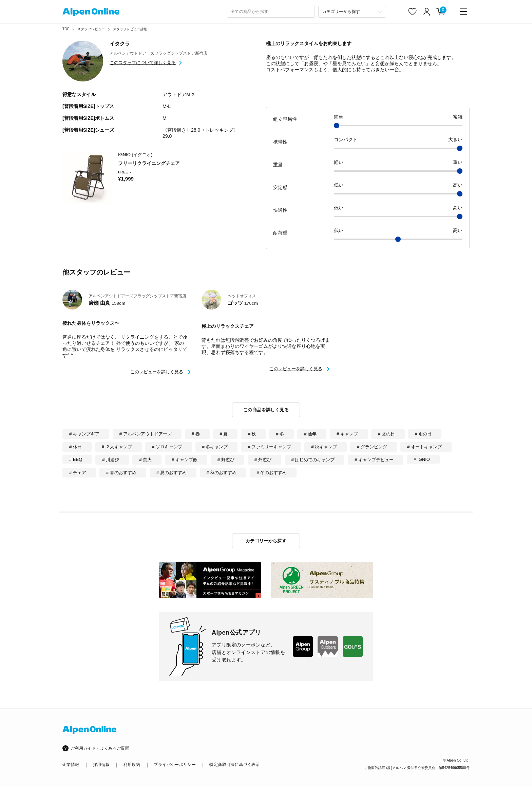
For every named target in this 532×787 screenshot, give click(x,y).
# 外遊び (263, 460)
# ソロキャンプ (167, 447)
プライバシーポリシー (175, 765)
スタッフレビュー (91, 29)
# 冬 (280, 434)
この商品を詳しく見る (266, 410)
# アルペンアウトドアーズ (146, 434)
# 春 (196, 434)
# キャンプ (347, 434)
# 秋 (252, 434)
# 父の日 (386, 434)
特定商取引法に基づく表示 (234, 765)
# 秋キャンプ (324, 447)
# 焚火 (145, 460)
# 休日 (75, 447)
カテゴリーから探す (266, 541)
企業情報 (71, 765)
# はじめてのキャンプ (313, 460)
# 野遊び (226, 460)
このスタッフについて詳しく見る (143, 63)
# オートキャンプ (424, 447)
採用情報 (101, 765)
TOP (66, 29)
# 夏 (224, 434)
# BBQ (76, 459)
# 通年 (310, 434)
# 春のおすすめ (121, 473)
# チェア (78, 473)
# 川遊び (111, 460)
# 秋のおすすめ (222, 473)
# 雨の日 (423, 434)
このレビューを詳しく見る (157, 372)
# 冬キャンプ (215, 447)
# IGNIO (422, 459)
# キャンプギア (84, 434)
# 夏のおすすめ (172, 473)
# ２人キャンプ (117, 447)
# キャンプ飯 (185, 460)
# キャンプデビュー (374, 460)
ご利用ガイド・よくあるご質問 (100, 748)
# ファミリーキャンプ (269, 447)
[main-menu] (463, 12)
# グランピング (372, 447)
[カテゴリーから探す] (352, 12)
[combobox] (271, 12)
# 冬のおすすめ (272, 473)
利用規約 (132, 765)
